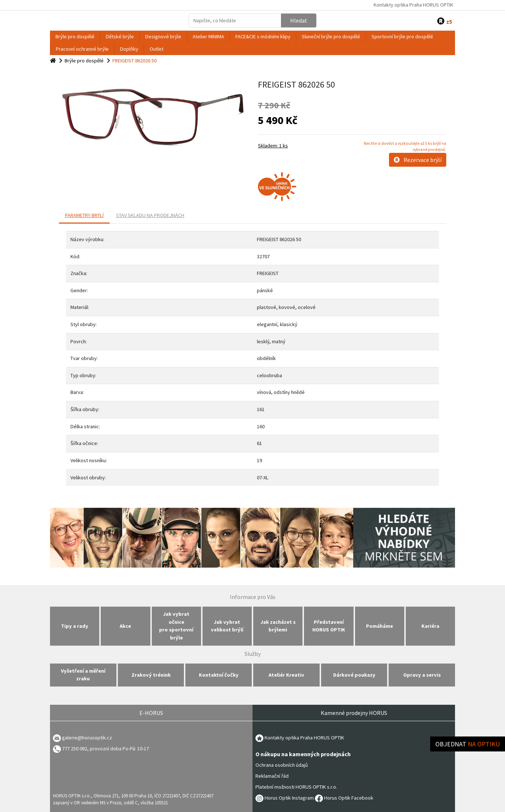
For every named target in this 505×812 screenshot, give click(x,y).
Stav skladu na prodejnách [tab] (150, 215)
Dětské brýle (120, 36)
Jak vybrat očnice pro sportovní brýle (176, 626)
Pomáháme (379, 626)
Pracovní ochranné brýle (82, 49)
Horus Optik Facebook (344, 798)
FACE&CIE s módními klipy (263, 36)
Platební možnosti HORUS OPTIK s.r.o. (296, 787)
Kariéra (430, 626)
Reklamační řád (272, 776)
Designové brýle (163, 36)
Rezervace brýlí (418, 160)
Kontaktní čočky (219, 675)
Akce (125, 626)
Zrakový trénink (151, 675)
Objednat (468, 744)
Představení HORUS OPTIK (329, 626)
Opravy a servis (422, 675)
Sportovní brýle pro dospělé (402, 36)
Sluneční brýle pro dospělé (331, 36)
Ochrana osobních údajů (282, 765)
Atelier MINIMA (208, 36)
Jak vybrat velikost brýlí (227, 626)
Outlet (157, 49)
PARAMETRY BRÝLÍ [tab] (84, 215)
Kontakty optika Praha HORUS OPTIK (413, 5)
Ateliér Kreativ (286, 675)
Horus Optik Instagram (285, 798)
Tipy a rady (75, 626)
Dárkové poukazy (354, 675)
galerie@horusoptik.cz (87, 738)
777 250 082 (70, 749)
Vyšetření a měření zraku (83, 675)
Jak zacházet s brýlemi (278, 626)
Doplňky (129, 49)
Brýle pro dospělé (75, 36)
